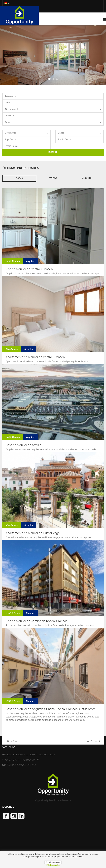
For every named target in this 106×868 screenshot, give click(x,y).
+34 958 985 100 (13, 760)
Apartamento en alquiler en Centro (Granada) (36, 357)
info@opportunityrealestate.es (21, 765)
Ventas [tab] (53, 178)
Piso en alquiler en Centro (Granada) (30, 269)
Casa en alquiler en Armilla (23, 445)
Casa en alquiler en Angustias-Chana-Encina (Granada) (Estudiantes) (51, 709)
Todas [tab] (19, 178)
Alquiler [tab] (87, 178)
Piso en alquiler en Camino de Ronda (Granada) (37, 621)
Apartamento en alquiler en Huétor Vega (33, 533)
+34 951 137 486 (31, 760)
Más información (53, 865)
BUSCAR (53, 152)
